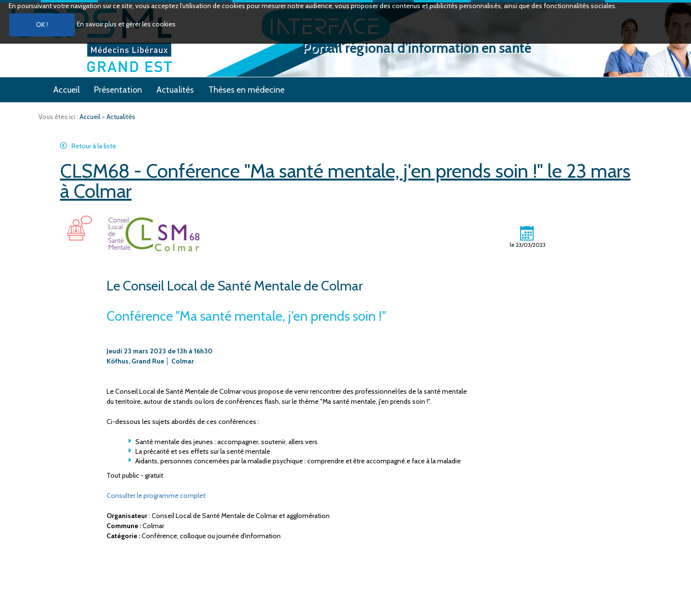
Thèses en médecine (246, 90)
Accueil (66, 90)
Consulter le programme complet (156, 495)
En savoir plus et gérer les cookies (126, 24)
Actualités (175, 90)
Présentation (118, 90)
